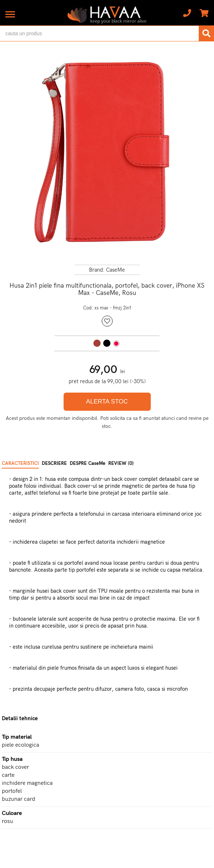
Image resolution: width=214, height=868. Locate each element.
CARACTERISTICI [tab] (20, 463)
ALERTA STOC (107, 401)
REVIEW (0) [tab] (121, 463)
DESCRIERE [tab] (54, 463)
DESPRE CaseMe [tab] (88, 463)
